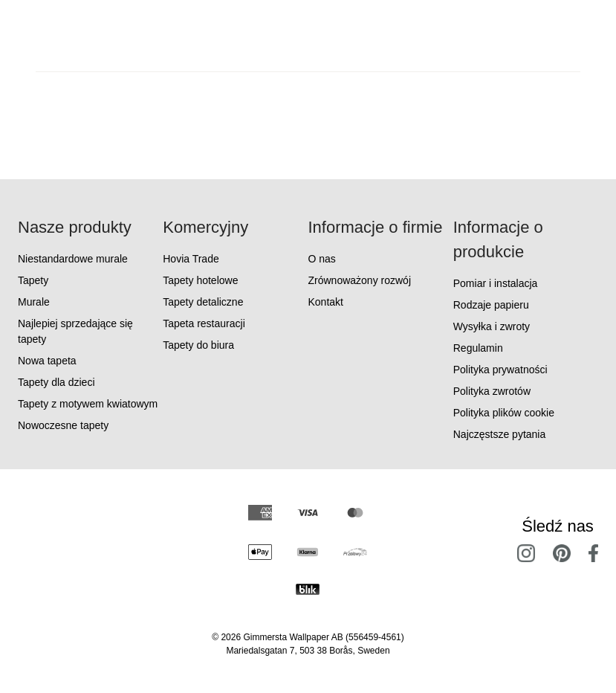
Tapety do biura (198, 345)
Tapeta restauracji (204, 323)
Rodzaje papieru (491, 305)
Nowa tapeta (47, 361)
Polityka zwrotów (492, 391)
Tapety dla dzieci (56, 382)
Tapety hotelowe (200, 280)
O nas (322, 259)
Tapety (33, 280)
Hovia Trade (191, 259)
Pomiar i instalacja (496, 283)
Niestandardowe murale (73, 259)
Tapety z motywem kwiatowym (88, 404)
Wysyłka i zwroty (492, 326)
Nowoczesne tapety (63, 425)
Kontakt (326, 302)
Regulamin (478, 348)
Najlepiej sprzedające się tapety (75, 331)
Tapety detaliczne (203, 302)
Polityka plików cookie (504, 413)
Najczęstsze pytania (500, 434)
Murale (34, 302)
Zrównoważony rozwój (360, 280)
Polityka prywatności (500, 370)
